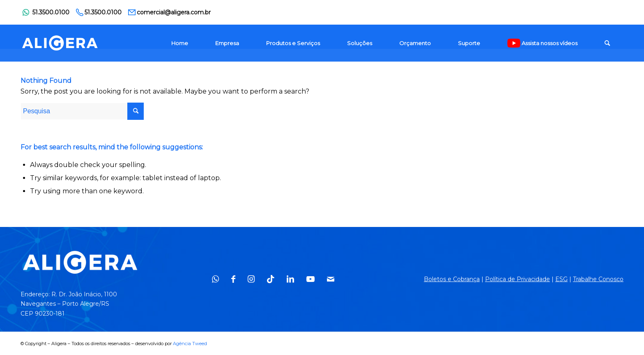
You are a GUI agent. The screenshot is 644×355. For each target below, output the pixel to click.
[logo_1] (60, 43)
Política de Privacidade (517, 279)
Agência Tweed (190, 344)
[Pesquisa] (607, 43)
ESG (561, 279)
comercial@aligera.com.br (174, 12)
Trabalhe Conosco (598, 279)
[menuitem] (180, 43)
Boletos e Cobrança (452, 279)
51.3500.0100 (51, 12)
